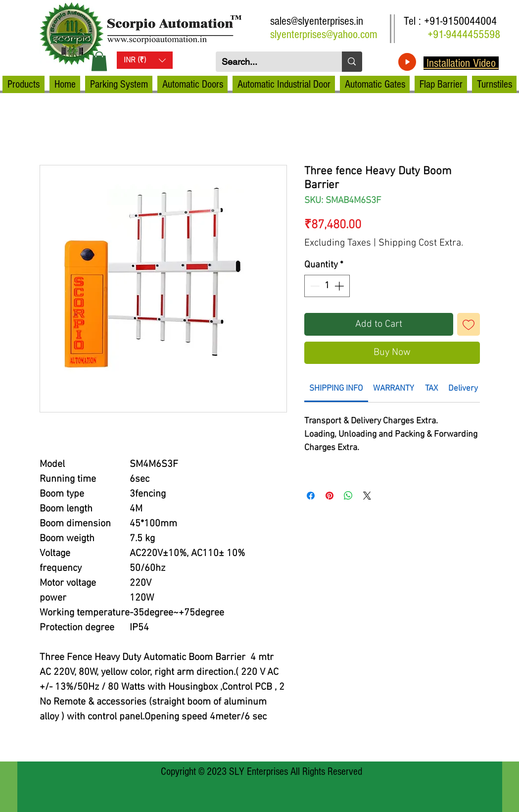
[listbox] (145, 60)
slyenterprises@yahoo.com (324, 34)
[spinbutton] (327, 286)
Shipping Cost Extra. (421, 243)
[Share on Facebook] (311, 496)
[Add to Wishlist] (469, 324)
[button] (99, 61)
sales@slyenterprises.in (317, 21)
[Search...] (272, 62)
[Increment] (340, 286)
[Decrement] (314, 286)
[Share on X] (367, 496)
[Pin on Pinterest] (330, 496)
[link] (336, 389)
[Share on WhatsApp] (348, 496)
